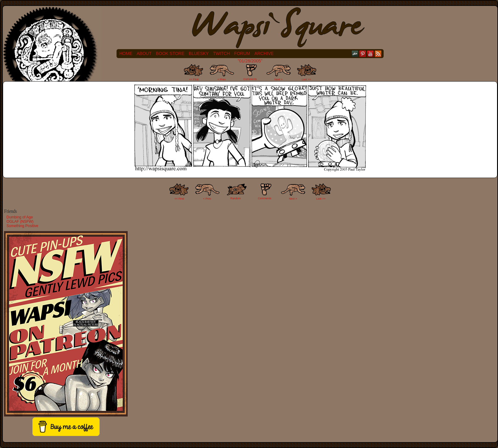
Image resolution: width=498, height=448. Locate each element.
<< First (194, 79)
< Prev (222, 79)
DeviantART (355, 54)
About (144, 53)
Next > (279, 79)
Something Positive (22, 226)
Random (236, 198)
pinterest (363, 54)
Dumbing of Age (20, 217)
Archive (264, 53)
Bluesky (199, 53)
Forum (242, 53)
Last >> (306, 79)
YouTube (370, 54)
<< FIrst (179, 199)
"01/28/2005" (250, 61)
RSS (378, 54)
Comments (250, 72)
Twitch (221, 53)
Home (126, 53)
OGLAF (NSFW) (20, 222)
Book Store (170, 53)
